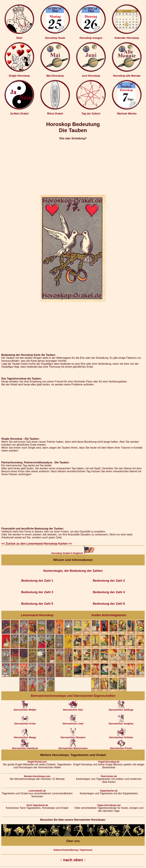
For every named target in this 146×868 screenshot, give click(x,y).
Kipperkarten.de (109, 791)
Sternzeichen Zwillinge (121, 709)
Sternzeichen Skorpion (73, 736)
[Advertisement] (73, 166)
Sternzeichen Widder (25, 709)
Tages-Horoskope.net (109, 805)
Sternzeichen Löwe (73, 723)
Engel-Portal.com (37, 762)
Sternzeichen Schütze (121, 736)
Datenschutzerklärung (66, 850)
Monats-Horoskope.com (37, 776)
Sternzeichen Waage (25, 736)
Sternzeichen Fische (121, 747)
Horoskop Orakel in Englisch (73, 553)
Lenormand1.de (37, 791)
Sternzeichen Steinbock (25, 747)
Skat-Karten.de (109, 776)
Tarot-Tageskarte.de (37, 805)
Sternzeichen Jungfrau (121, 723)
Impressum (86, 850)
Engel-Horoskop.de (109, 762)
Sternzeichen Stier (73, 709)
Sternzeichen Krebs (25, 723)
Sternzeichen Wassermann (73, 747)
